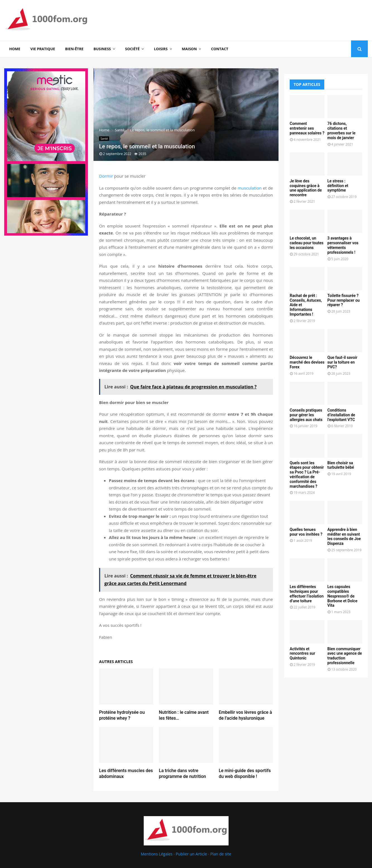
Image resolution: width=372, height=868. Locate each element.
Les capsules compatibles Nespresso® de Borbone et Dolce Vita (342, 596)
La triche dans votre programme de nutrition (182, 773)
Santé (104, 139)
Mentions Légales (157, 854)
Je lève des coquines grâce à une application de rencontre (306, 188)
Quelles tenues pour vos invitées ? (306, 532)
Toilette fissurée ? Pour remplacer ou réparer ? (344, 300)
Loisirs (161, 49)
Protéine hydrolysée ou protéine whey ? (122, 715)
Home (15, 49)
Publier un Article (191, 854)
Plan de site (221, 854)
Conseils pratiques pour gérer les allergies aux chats (306, 415)
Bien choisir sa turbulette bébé (341, 465)
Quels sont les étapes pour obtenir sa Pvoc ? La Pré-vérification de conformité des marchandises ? (307, 475)
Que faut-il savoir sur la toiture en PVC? (342, 362)
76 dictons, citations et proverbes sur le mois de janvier (341, 130)
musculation (249, 188)
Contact (220, 49)
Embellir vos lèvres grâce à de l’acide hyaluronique (245, 715)
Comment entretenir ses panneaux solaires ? (307, 128)
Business (102, 49)
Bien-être (74, 49)
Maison (189, 49)
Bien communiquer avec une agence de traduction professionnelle (345, 656)
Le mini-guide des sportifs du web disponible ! (245, 773)
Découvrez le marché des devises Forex (307, 362)
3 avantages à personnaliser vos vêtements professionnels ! (343, 245)
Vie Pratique (43, 49)
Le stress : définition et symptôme (338, 186)
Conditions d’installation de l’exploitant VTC (341, 415)
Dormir (106, 176)
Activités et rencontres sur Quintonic (302, 654)
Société (132, 49)
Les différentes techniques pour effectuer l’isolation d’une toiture (307, 594)
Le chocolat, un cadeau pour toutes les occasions (307, 243)
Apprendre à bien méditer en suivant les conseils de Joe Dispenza (344, 536)
